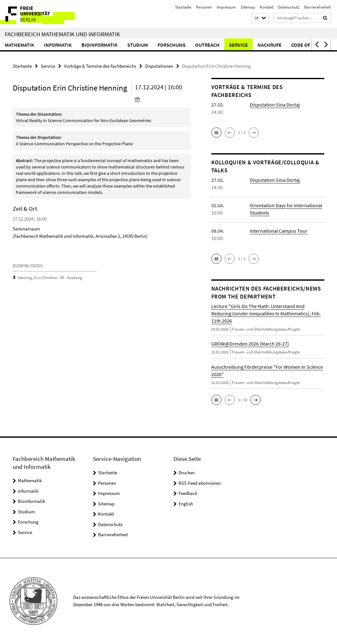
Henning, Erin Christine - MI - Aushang (50, 278)
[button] (260, 18)
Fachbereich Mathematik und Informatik (62, 34)
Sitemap (248, 7)
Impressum (226, 7)
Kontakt (267, 7)
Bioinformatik (100, 45)
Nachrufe (270, 45)
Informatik (58, 45)
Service (239, 45)
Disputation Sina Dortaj (275, 105)
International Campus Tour (279, 231)
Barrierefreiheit (317, 7)
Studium (138, 45)
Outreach (207, 45)
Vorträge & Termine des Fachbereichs (100, 66)
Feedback (188, 493)
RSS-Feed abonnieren (200, 483)
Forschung (172, 45)
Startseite (183, 7)
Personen (204, 7)
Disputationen (159, 66)
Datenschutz (289, 7)
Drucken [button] (187, 473)
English (186, 504)
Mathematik (20, 45)
